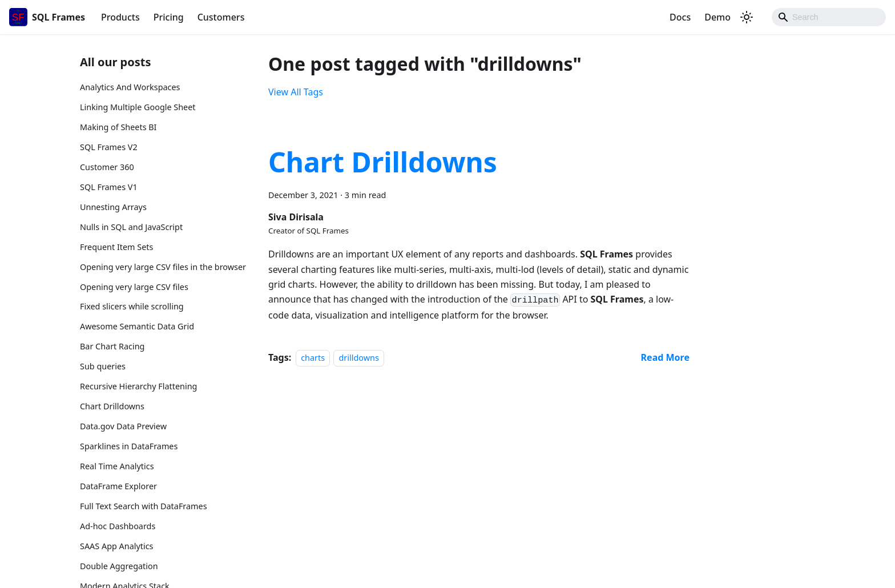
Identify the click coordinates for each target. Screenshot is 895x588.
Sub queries (103, 366)
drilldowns (358, 358)
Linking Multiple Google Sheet (138, 107)
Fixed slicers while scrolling (132, 306)
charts (313, 358)
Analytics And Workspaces (130, 87)
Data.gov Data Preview (123, 426)
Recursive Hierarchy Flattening (138, 386)
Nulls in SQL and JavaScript (131, 227)
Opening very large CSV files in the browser (163, 267)
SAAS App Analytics (117, 546)
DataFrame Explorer (118, 486)
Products (120, 17)
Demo (717, 17)
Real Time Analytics (117, 466)
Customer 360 (107, 167)
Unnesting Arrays (113, 207)
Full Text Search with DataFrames (144, 506)
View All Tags (296, 92)
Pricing (169, 17)
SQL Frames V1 (109, 187)
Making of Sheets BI (118, 127)
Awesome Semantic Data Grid (137, 326)
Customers (221, 17)
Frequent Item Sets (116, 247)
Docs (680, 17)
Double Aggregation (119, 566)
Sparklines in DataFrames (129, 446)
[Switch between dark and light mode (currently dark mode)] (747, 17)
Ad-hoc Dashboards (118, 526)
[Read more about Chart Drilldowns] (665, 357)
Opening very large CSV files (134, 287)
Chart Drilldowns (112, 406)
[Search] (829, 17)
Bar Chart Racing (112, 346)
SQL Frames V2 (109, 147)
